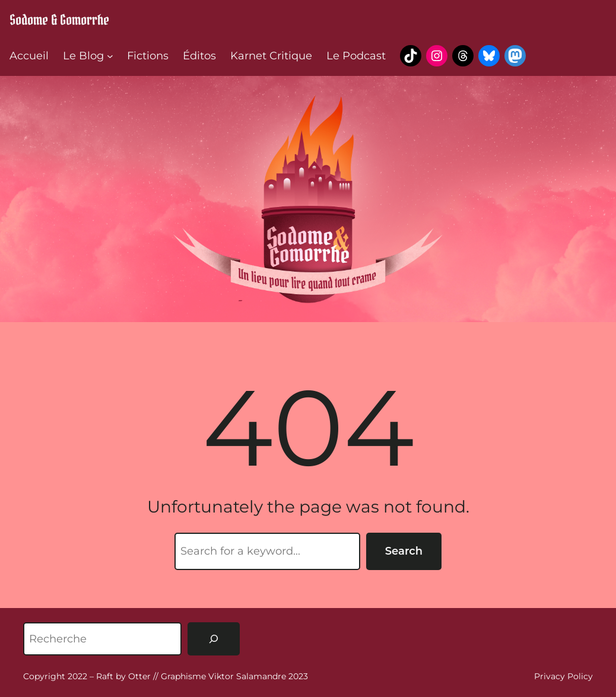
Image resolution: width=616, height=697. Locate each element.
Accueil (29, 56)
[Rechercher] (214, 639)
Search (404, 551)
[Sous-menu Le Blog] (110, 56)
